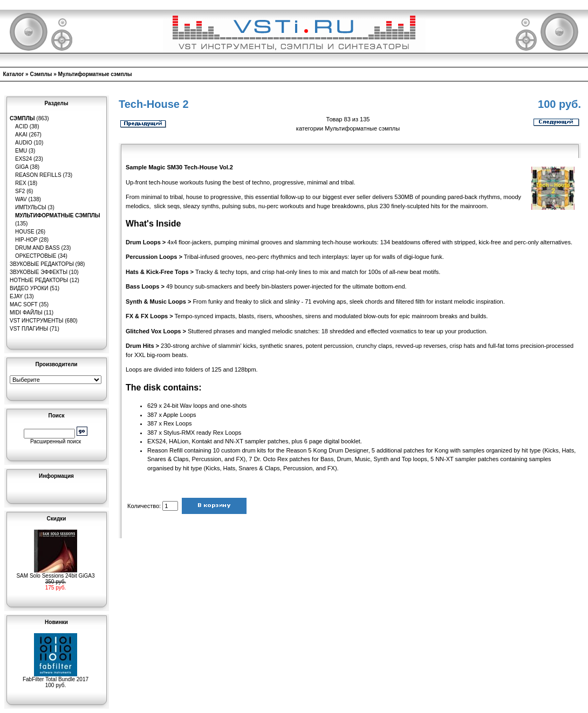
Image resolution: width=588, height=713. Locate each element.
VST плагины (29, 329)
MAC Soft (23, 304)
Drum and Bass (37, 248)
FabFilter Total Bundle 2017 (56, 677)
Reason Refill (165, 450)
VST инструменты (36, 321)
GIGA (22, 167)
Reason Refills (38, 175)
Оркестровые (36, 256)
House (25, 232)
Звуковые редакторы (42, 264)
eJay (16, 296)
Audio (24, 143)
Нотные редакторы (39, 280)
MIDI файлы (26, 313)
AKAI (21, 135)
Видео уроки (29, 288)
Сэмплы (41, 74)
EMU (21, 151)
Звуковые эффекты (39, 272)
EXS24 (23, 159)
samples (540, 459)
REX (21, 183)
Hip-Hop (26, 240)
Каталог (14, 74)
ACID (22, 126)
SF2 (20, 191)
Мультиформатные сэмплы (95, 74)
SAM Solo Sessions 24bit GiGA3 (55, 573)
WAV (21, 199)
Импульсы (31, 207)
